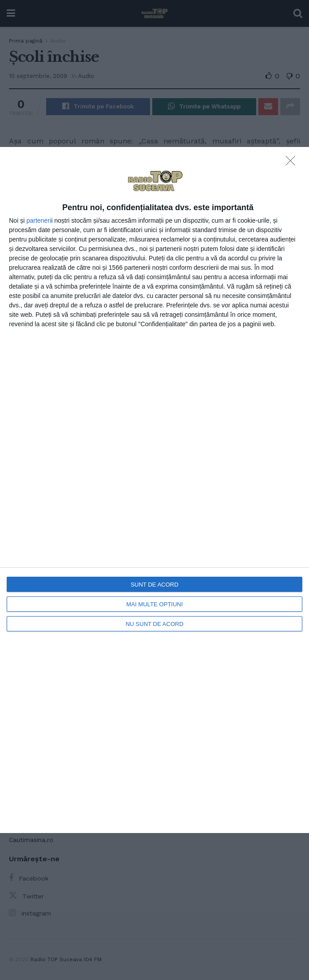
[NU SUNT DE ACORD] (293, 163)
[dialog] (154, 490)
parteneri (39, 220)
